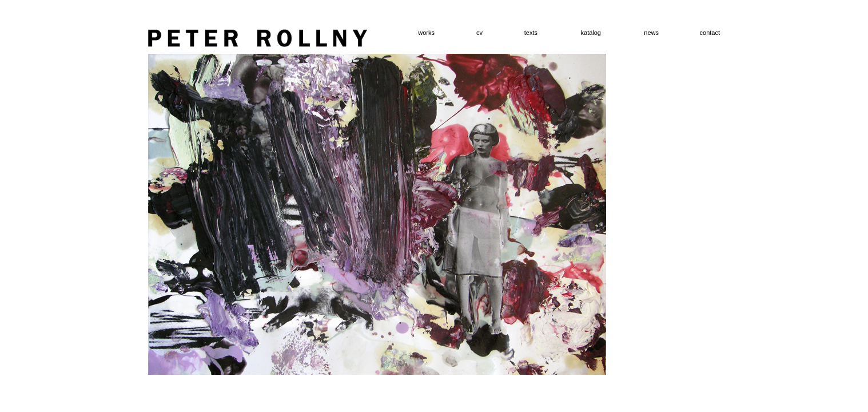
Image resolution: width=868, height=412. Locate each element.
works (426, 33)
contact (710, 33)
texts (531, 33)
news (651, 33)
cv (479, 33)
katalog (591, 33)
